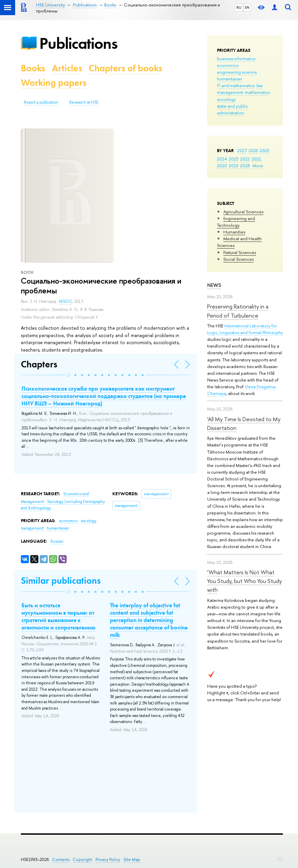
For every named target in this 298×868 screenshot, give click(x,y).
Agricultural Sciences (243, 212)
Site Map (132, 859)
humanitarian (229, 79)
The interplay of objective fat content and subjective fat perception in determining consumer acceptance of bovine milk (149, 620)
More (258, 166)
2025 (265, 150)
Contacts (61, 859)
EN (247, 7)
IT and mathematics (236, 85)
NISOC (65, 301)
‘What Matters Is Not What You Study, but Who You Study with (245, 581)
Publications (78, 43)
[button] (69, 375)
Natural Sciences (240, 252)
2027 (242, 150)
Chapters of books (125, 68)
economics (228, 65)
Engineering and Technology (236, 222)
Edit (280, 858)
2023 (234, 159)
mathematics (257, 92)
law (259, 85)
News (214, 285)
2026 (253, 150)
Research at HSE (84, 102)
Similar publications (61, 581)
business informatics (236, 59)
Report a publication (41, 102)
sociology (226, 99)
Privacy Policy (108, 859)
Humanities (234, 232)
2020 (222, 166)
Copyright (82, 859)
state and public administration (232, 109)
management (230, 92)
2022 (245, 159)
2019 (234, 166)
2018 (245, 166)
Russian (57, 541)
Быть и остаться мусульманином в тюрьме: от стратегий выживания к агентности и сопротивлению (59, 616)
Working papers (54, 83)
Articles (67, 68)
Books (33, 68)
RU (239, 7)
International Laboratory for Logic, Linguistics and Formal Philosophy (245, 329)
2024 (222, 159)
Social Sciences (238, 259)
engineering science (237, 72)
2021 (256, 159)
